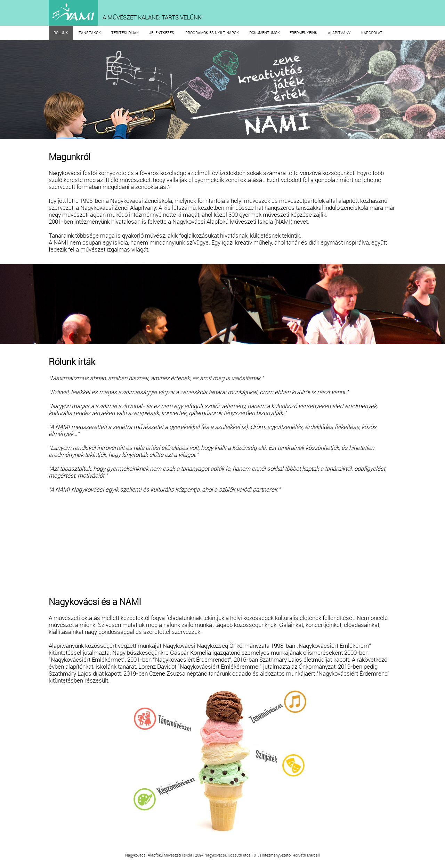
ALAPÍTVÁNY (339, 33)
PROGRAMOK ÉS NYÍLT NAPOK (212, 33)
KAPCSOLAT (372, 33)
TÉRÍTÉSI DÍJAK (125, 33)
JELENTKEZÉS (162, 33)
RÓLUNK (61, 33)
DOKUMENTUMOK (265, 33)
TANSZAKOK (90, 33)
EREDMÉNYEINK (304, 33)
